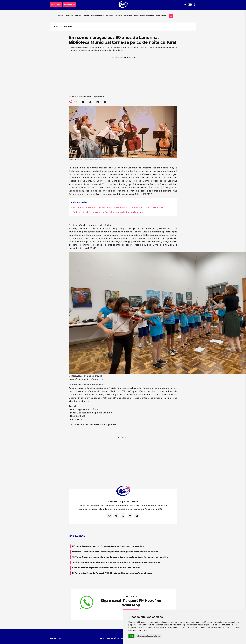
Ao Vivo (103, 593)
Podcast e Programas (144, 16)
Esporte (153, 597)
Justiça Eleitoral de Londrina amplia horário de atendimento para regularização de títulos (116, 499)
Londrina (69, 16)
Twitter (192, 621)
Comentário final (114, 16)
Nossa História (105, 585)
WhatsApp (140, 621)
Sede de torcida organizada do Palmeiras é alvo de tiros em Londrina (108, 180)
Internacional (98, 16)
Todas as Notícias (157, 600)
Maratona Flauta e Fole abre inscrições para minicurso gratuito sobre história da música (118, 176)
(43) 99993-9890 (65, 599)
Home (61, 16)
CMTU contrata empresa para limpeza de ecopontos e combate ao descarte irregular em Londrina (120, 494)
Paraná (78, 16)
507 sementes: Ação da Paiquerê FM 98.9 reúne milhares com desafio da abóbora (112, 510)
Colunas (128, 16)
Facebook (167, 621)
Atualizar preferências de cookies (113, 604)
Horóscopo (161, 16)
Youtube (180, 621)
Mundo (152, 593)
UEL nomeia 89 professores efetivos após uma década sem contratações (108, 483)
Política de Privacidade (109, 597)
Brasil (86, 16)
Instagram (154, 621)
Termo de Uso (105, 600)
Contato (103, 589)
